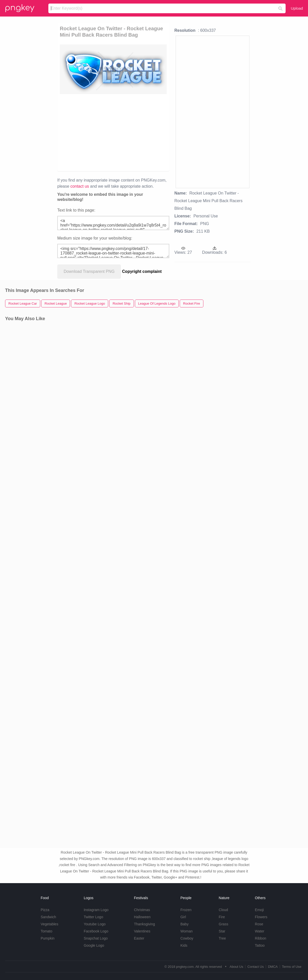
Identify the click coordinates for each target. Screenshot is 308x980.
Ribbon (260, 938)
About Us (236, 967)
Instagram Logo (96, 910)
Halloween (142, 917)
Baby (185, 924)
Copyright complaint (142, 271)
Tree (222, 938)
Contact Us (256, 967)
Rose (259, 924)
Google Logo (94, 945)
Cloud (223, 910)
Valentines (142, 931)
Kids (184, 945)
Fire (222, 917)
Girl (183, 917)
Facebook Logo (96, 931)
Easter (139, 938)
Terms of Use (292, 967)
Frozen (186, 910)
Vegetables (50, 924)
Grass (223, 924)
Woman (187, 931)
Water (260, 931)
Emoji (259, 910)
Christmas (142, 910)
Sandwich (48, 917)
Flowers (261, 917)
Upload (297, 8)
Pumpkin (48, 938)
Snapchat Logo (96, 938)
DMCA (273, 967)
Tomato (47, 931)
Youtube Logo (95, 924)
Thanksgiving (144, 924)
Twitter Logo (93, 917)
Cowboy (187, 938)
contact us (80, 186)
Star (222, 931)
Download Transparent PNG (89, 271)
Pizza (45, 910)
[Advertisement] (161, 132)
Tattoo (260, 945)
